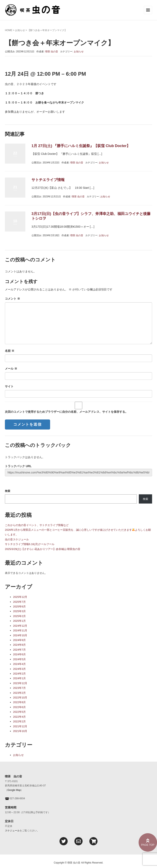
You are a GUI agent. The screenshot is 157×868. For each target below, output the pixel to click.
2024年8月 (19, 645)
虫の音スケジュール (17, 539)
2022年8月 (19, 702)
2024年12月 (20, 626)
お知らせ (20, 30)
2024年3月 (19, 669)
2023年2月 (19, 693)
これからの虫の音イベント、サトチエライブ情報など (37, 525)
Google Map (14, 790)
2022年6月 (19, 707)
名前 (10, 351)
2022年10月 (20, 698)
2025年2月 (19, 616)
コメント (12, 299)
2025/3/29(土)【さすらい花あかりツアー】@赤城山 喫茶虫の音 (43, 549)
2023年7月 (19, 688)
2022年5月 (19, 712)
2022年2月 (19, 721)
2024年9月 (19, 640)
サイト (9, 386)
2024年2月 (19, 674)
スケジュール (12, 831)
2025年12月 (20, 597)
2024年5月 (19, 659)
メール (11, 369)
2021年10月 (20, 731)
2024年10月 (20, 635)
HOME (9, 30)
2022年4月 (19, 717)
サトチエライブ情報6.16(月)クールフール (30, 544)
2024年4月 (19, 664)
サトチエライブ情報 (48, 180)
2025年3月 (19, 611)
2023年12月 (20, 683)
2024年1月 (19, 678)
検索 (8, 491)
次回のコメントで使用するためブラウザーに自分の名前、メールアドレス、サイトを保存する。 (66, 412)
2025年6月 (19, 607)
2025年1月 (19, 621)
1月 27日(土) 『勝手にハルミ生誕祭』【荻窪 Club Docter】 (81, 146)
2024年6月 (19, 654)
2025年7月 (19, 602)
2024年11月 (20, 630)
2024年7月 (19, 650)
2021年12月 (20, 726)
